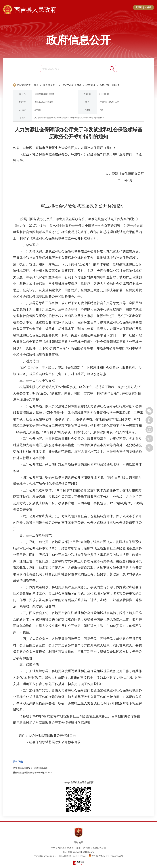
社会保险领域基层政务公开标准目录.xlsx (32, 773)
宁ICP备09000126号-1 (45, 856)
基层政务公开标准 (109, 85)
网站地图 (78, 842)
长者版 (148, 7)
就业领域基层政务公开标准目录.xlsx (30, 768)
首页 (36, 85)
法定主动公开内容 (72, 85)
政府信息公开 (78, 40)
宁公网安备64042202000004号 (106, 856)
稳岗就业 (90, 85)
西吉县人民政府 (35, 10)
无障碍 (139, 7)
